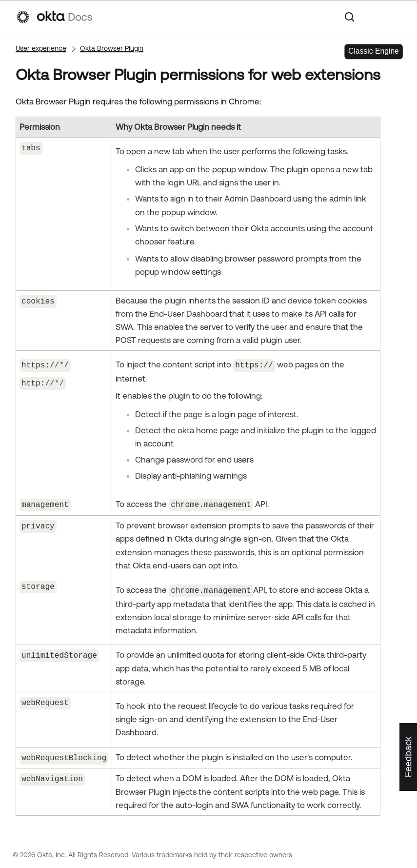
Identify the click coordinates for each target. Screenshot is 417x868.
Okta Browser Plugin (112, 48)
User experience (41, 48)
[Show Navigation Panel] (397, 17)
